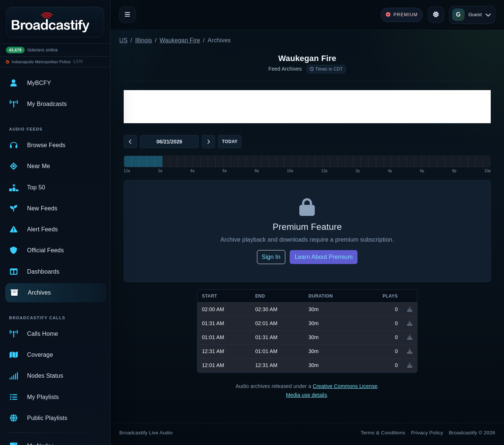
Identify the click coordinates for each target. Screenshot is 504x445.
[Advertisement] (307, 107)
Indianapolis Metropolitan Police (41, 62)
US (124, 40)
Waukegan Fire (180, 40)
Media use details (307, 395)
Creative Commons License (345, 386)
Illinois (144, 40)
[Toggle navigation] (127, 15)
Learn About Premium (324, 257)
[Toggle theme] (436, 15)
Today (230, 142)
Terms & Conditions (383, 433)
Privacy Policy (427, 433)
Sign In (271, 257)
